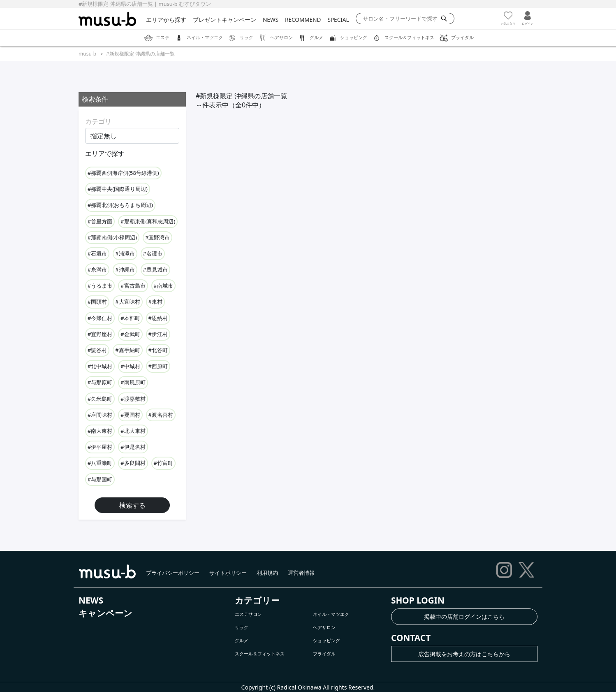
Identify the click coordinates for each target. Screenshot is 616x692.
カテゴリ (98, 121)
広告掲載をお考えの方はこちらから (464, 654)
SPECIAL (338, 20)
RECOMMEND (303, 20)
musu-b (87, 54)
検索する (132, 505)
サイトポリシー (228, 573)
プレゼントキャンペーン (225, 20)
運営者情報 (301, 573)
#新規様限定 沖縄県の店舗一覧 (140, 54)
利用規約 (267, 573)
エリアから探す (166, 20)
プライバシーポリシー (173, 573)
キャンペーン (105, 613)
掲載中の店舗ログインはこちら (464, 617)
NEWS (271, 20)
